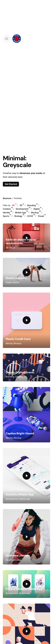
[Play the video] (27, 272)
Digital (9, 282)
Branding (10, 377)
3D (7, 248)
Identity (9, 343)
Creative (19, 377)
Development (12, 499)
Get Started (11, 184)
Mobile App (25, 499)
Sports (16, 282)
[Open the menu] (7, 39)
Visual (12, 248)
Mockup (17, 343)
